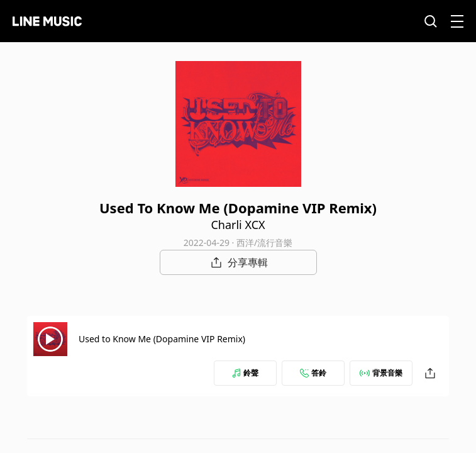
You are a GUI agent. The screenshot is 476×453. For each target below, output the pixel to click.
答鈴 (313, 373)
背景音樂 (381, 373)
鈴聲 (245, 373)
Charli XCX (238, 225)
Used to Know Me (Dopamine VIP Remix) (162, 339)
